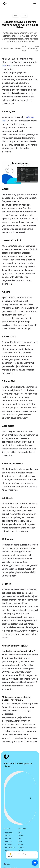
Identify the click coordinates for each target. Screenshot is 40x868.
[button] (34, 4)
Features (7, 839)
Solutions (8, 845)
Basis (24, 15)
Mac (4, 66)
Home (6, 851)
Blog (20, 841)
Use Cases (8, 842)
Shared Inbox (9, 848)
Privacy (21, 847)
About (20, 844)
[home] (5, 4)
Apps (16, 15)
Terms (20, 850)
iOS (11, 66)
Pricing (7, 836)
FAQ (20, 838)
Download (8, 833)
